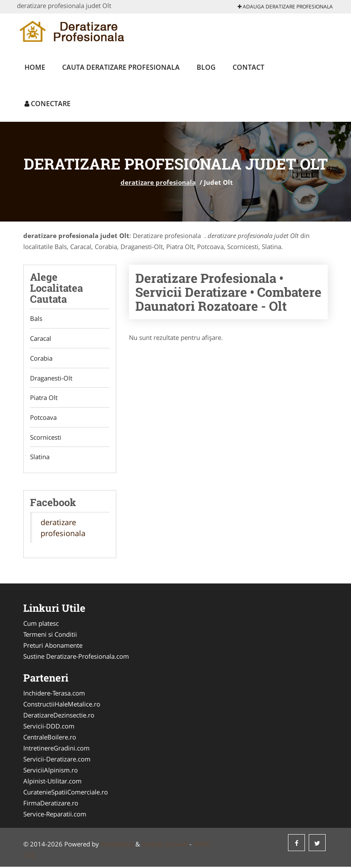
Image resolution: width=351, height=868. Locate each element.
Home (35, 67)
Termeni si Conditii (50, 635)
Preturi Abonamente (53, 646)
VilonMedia (117, 845)
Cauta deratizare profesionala (121, 67)
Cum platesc (41, 624)
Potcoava (43, 418)
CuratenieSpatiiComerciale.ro (66, 793)
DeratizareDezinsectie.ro (59, 716)
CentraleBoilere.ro (50, 738)
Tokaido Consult (165, 845)
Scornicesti (46, 438)
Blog (206, 67)
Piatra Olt (44, 398)
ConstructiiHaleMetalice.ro (62, 705)
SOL (29, 856)
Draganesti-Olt (51, 378)
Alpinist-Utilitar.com (52, 782)
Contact (248, 67)
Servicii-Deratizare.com (57, 760)
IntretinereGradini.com (56, 749)
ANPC (202, 845)
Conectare (48, 104)
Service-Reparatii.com (55, 815)
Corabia (41, 359)
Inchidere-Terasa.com (54, 694)
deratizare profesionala (158, 182)
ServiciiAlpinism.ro (51, 771)
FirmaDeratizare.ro (51, 804)
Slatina (40, 458)
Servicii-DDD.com (49, 727)
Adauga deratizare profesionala (285, 7)
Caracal (41, 339)
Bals (36, 319)
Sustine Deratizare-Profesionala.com (76, 657)
